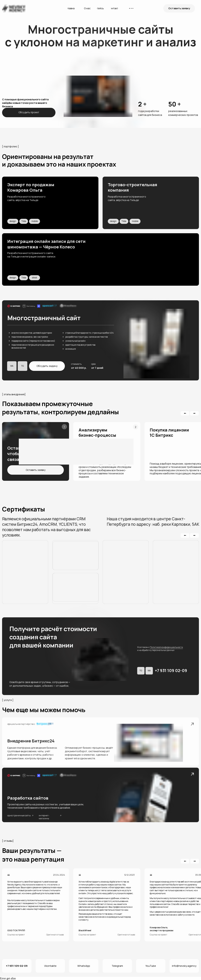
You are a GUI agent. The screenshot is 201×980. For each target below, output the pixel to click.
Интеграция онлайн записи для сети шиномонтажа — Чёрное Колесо (46, 244)
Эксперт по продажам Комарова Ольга (31, 187)
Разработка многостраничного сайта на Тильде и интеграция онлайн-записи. (32, 255)
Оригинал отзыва (55, 935)
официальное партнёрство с (21, 724)
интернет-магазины (44, 817)
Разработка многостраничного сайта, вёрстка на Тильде (26, 198)
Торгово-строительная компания (132, 187)
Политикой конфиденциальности (166, 647)
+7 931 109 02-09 (171, 671)
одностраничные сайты (19, 815)
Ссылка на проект (16, 935)
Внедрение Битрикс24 (31, 741)
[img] (50, 203)
